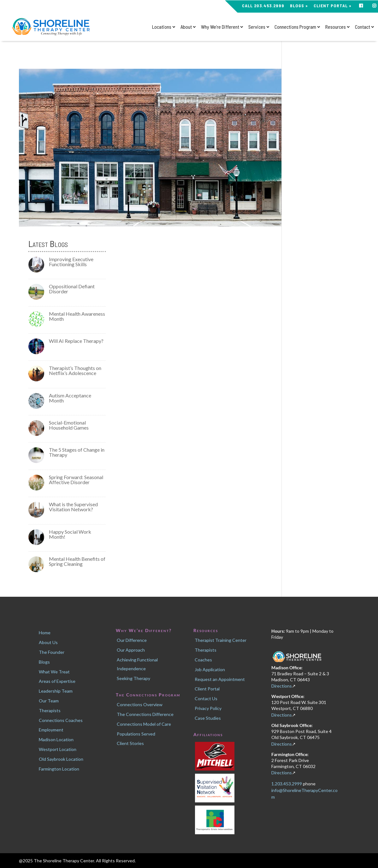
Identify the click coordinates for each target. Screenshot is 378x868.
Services (257, 27)
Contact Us (206, 698)
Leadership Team (56, 691)
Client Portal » (333, 6)
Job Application (210, 669)
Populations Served (136, 734)
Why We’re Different (220, 27)
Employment (51, 730)
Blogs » (299, 6)
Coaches (203, 660)
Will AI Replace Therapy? (76, 341)
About (186, 27)
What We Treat (54, 672)
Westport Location (58, 749)
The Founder (52, 652)
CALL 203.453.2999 (263, 6)
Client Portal (207, 689)
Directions (282, 686)
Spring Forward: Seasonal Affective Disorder (76, 480)
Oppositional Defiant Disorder (72, 289)
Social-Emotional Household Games (69, 425)
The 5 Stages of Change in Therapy (77, 452)
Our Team (49, 701)
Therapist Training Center (221, 640)
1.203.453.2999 (287, 784)
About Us (48, 642)
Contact (363, 27)
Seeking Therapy (133, 678)
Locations (162, 27)
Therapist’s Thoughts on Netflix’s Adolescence (75, 370)
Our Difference (132, 640)
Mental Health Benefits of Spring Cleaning (77, 561)
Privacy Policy (208, 708)
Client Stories (130, 743)
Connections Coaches (61, 720)
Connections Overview (140, 704)
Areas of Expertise (57, 681)
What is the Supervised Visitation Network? (73, 507)
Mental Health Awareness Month (77, 316)
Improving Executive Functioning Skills (71, 262)
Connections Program (295, 27)
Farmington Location (59, 769)
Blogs (44, 662)
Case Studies (208, 718)
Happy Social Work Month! (70, 534)
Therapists (50, 710)
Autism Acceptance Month (70, 398)
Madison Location (56, 739)
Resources (336, 27)
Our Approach (131, 650)
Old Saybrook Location (61, 759)
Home (45, 633)
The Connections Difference (145, 714)
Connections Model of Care (144, 724)
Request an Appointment (220, 679)
